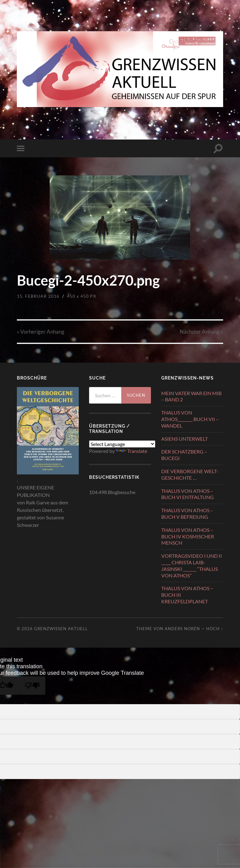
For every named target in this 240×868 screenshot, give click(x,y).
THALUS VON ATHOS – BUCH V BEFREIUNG (187, 513)
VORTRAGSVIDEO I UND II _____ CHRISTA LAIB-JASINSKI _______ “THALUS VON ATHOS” (192, 565)
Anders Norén (182, 629)
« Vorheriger (41, 332)
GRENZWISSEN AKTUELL (61, 629)
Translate (131, 451)
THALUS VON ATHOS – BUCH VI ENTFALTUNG (187, 494)
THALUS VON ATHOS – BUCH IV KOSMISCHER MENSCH (188, 536)
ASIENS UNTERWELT (185, 439)
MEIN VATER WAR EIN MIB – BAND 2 (191, 396)
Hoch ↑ (215, 629)
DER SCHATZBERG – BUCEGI (184, 455)
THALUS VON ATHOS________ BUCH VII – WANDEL (190, 419)
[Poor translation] (32, 686)
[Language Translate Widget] (122, 444)
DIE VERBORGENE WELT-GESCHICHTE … (190, 474)
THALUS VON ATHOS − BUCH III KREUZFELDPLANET (187, 595)
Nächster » (201, 332)
